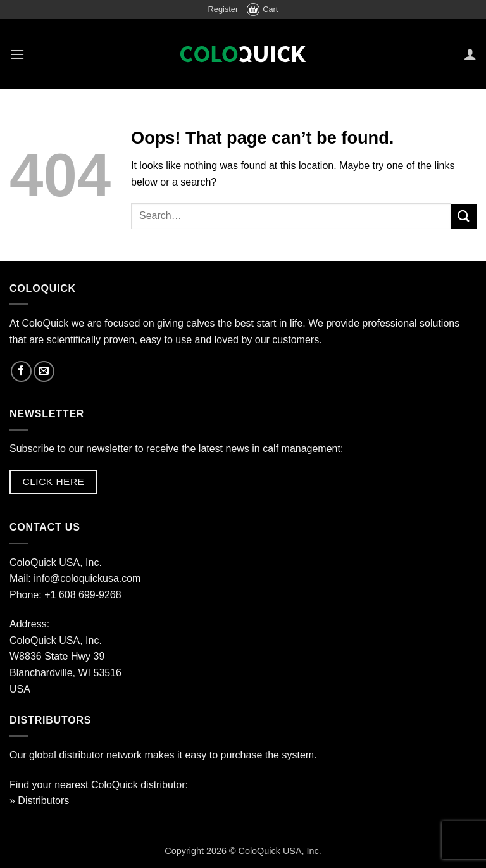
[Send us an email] (44, 371)
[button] (17, 54)
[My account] (470, 54)
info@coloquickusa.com (87, 578)
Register (223, 9)
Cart (262, 9)
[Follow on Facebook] (21, 371)
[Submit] (464, 216)
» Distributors (39, 801)
